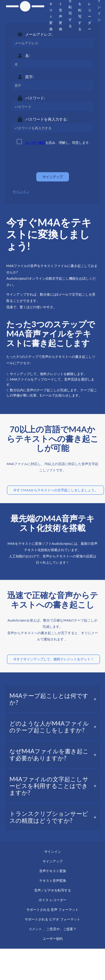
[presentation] (43, 159)
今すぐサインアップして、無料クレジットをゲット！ (53, 659)
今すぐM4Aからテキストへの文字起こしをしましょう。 (56, 490)
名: (28, 56)
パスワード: (35, 98)
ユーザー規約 (35, 142)
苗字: (29, 77)
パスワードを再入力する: (46, 119)
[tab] (52, 699)
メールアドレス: (39, 34)
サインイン (21, 191)
